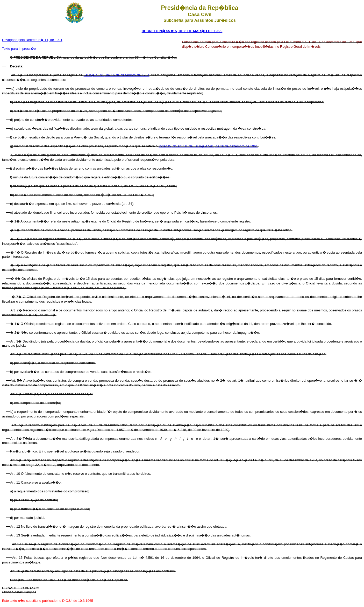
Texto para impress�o (19, 49)
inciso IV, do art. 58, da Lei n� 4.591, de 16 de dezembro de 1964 (208, 146)
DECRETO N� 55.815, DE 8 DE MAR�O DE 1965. (182, 31)
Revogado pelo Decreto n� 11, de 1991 (32, 40)
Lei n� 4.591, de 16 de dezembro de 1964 (117, 75)
